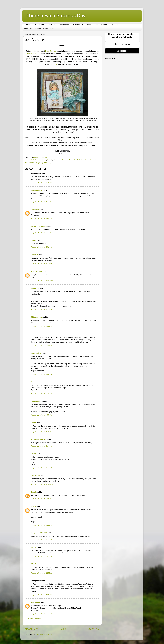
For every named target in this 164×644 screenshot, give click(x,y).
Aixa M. (34, 547)
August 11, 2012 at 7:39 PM (42, 432)
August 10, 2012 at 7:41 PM (42, 202)
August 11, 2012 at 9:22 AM (41, 345)
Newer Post (31, 629)
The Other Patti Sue (39, 439)
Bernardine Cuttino (39, 226)
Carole (34, 423)
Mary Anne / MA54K (39, 533)
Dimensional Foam (60, 160)
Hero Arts (72, 160)
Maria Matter (36, 353)
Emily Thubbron (37, 272)
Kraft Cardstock (83, 160)
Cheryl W (35, 255)
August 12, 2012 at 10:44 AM (42, 484)
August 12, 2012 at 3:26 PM (42, 499)
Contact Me (39, 25)
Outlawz (53, 64)
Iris (32, 334)
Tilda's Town (31, 54)
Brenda (34, 492)
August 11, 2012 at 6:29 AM (41, 326)
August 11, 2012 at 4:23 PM (42, 374)
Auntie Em (35, 288)
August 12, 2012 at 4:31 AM (41, 468)
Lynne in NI (35, 475)
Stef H (33, 506)
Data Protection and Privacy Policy (39, 29)
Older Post (94, 629)
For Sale (51, 25)
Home (27, 25)
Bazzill (50, 160)
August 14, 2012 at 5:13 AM (41, 540)
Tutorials (114, 25)
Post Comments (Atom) (45, 634)
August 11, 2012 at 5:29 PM (42, 393)
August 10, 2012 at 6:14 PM (42, 182)
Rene (33, 382)
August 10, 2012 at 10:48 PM (42, 264)
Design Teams (101, 25)
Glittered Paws (37, 317)
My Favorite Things (32, 163)
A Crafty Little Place (39, 160)
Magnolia (93, 160)
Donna (34, 240)
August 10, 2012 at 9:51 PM (42, 247)
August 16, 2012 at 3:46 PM (42, 595)
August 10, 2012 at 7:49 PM (42, 218)
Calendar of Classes (82, 25)
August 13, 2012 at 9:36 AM (41, 525)
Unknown (35, 209)
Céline (34, 454)
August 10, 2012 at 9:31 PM (42, 233)
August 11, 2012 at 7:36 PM (42, 415)
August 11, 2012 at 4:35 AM (41, 309)
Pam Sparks (50, 51)
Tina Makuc (36, 602)
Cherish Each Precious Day (56, 15)
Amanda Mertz (37, 190)
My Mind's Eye (46, 163)
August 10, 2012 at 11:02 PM (42, 280)
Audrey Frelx (36, 401)
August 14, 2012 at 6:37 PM (42, 556)
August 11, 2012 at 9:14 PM (42, 446)
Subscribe (122, 51)
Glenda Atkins (37, 564)
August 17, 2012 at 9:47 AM (41, 614)
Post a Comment (35, 619)
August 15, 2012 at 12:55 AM (42, 573)
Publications (64, 25)
